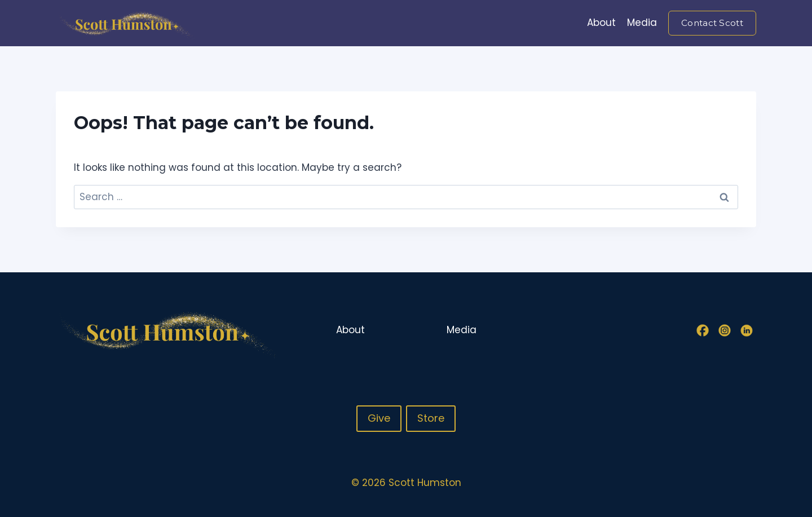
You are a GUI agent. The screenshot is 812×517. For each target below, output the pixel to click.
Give (379, 418)
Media (642, 23)
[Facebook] (703, 330)
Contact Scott (712, 23)
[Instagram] (725, 330)
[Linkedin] (747, 330)
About (601, 23)
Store (431, 418)
